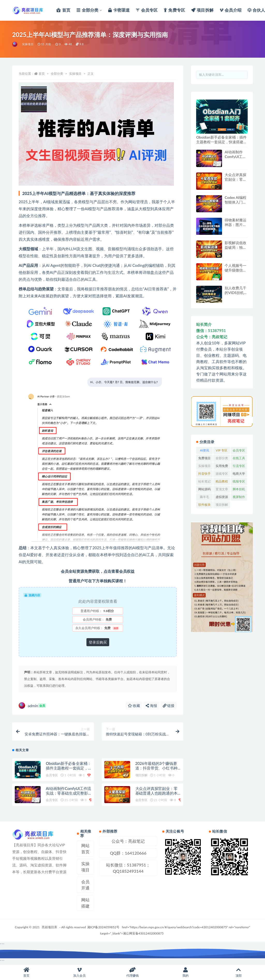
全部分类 (57, 74)
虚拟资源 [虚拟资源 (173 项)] (222, 497)
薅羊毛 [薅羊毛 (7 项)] (204, 497)
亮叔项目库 (49, 927)
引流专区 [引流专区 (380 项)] (239, 466)
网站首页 (85, 849)
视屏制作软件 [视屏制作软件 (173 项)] (239, 498)
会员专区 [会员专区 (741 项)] (239, 450)
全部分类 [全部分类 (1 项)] (222, 458)
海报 (151, 706)
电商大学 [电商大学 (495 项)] (239, 474)
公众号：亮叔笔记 (128, 841)
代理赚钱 (133, 972)
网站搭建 (85, 903)
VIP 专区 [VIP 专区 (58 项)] (222, 450)
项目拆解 (141, 775)
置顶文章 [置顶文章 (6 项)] (222, 489)
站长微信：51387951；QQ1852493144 (128, 868)
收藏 (134, 706)
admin (32, 706)
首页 (42, 74)
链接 (169, 706)
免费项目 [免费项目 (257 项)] (204, 458)
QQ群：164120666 (128, 853)
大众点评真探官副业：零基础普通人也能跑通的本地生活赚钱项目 (156, 793)
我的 (185, 972)
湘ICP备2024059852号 (103, 927)
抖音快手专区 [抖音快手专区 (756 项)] (204, 474)
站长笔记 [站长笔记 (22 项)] (204, 481)
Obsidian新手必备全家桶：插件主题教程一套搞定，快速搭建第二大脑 (68, 768)
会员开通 (85, 885)
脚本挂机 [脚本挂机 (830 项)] (239, 489)
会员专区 (52, 775)
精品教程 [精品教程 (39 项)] (222, 481)
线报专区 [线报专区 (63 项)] (239, 481)
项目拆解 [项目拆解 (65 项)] (222, 505)
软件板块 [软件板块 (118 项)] (204, 505)
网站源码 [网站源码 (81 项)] (204, 489)
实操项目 (28, 44)
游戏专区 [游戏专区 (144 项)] (222, 474)
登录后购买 (98, 642)
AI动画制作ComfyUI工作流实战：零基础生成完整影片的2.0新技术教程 (68, 793)
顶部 (238, 972)
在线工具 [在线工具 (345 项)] (239, 458)
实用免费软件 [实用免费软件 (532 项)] (222, 467)
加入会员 (80, 972)
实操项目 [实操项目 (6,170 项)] (204, 466)
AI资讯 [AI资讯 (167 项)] (205, 450)
